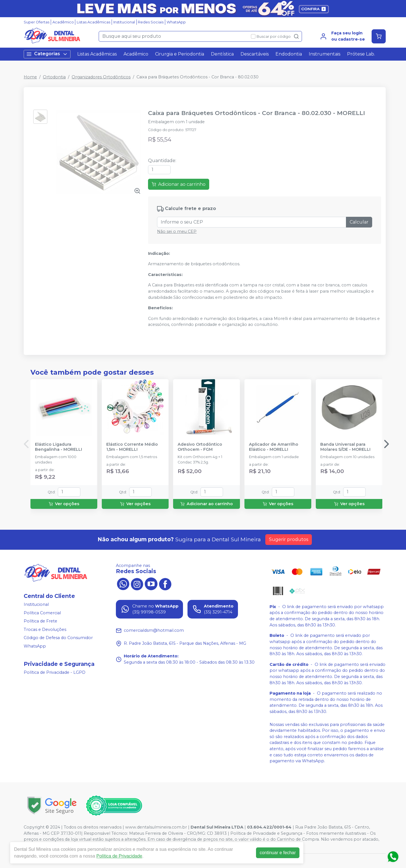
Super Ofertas (37, 22)
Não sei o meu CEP (177, 231)
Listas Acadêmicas (93, 22)
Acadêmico (63, 22)
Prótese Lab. (361, 54)
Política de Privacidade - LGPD (55, 672)
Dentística (222, 54)
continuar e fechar (278, 853)
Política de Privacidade (119, 856)
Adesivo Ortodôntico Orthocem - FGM (200, 447)
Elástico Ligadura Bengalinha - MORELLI (59, 447)
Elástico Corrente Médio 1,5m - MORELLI (132, 447)
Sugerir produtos (289, 539)
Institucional (124, 22)
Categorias (47, 54)
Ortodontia (54, 77)
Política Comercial (42, 613)
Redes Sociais (151, 22)
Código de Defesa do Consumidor (58, 638)
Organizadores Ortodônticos (101, 77)
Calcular (359, 222)
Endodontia (289, 54)
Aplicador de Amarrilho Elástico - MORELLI (274, 447)
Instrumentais (325, 54)
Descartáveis (255, 54)
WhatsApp (176, 22)
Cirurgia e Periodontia (180, 54)
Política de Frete (40, 621)
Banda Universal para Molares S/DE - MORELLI (345, 447)
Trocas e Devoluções (45, 630)
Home (30, 77)
